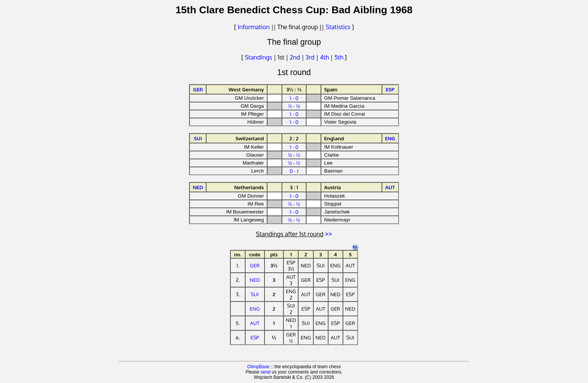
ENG (255, 308)
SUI (255, 294)
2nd (296, 57)
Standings (258, 57)
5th (339, 57)
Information (253, 27)
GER (255, 265)
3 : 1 (294, 187)
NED (255, 280)
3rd (311, 57)
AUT (255, 323)
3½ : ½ (294, 89)
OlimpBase (259, 367)
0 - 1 (294, 171)
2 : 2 (294, 138)
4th (325, 57)
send (266, 372)
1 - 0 (294, 98)
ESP (255, 337)
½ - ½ (294, 106)
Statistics (338, 27)
